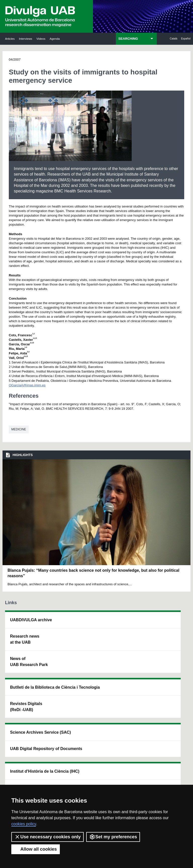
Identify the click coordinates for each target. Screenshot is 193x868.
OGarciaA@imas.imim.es (27, 385)
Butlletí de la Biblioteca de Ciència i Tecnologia (59, 629)
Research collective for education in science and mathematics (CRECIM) (132, 669)
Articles (10, 39)
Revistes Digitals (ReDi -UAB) (58, 660)
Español (186, 39)
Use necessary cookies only (47, 837)
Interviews (26, 39)
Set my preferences (113, 837)
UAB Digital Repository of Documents (94, 663)
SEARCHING (128, 39)
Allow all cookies (36, 849)
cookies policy (24, 824)
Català (173, 39)
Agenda (55, 39)
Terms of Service (143, 783)
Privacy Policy (114, 783)
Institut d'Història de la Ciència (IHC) (132, 629)
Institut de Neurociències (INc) (168, 626)
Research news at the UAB (20, 648)
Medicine (19, 429)
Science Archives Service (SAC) (92, 629)
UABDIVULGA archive (22, 623)
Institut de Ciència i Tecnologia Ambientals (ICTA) (167, 660)
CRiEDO (128, 701)
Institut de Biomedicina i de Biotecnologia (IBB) (168, 701)
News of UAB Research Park (19, 680)
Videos (41, 39)
